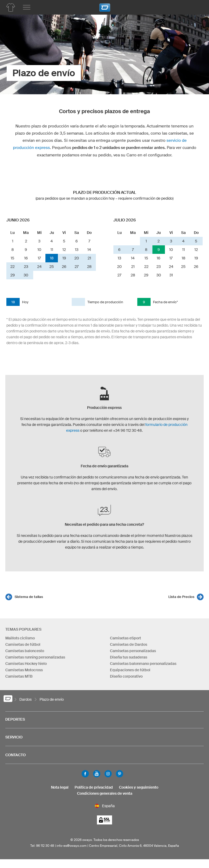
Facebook (85, 774)
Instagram (108, 774)
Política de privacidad (94, 787)
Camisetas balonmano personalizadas (143, 664)
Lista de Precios (181, 597)
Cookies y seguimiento (139, 787)
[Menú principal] (27, 7)
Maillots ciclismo (20, 638)
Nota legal (60, 787)
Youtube (97, 774)
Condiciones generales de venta (105, 793)
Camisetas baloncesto (25, 651)
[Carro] (197, 7)
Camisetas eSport (125, 638)
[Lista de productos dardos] (11, 7)
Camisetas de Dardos (129, 644)
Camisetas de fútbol (23, 644)
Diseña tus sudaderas (129, 657)
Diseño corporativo (126, 676)
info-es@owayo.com (72, 846)
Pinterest (120, 774)
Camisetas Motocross (24, 670)
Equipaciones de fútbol (130, 670)
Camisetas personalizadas (133, 651)
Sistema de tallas (29, 597)
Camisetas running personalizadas (35, 657)
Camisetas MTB (19, 676)
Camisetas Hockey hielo (26, 664)
